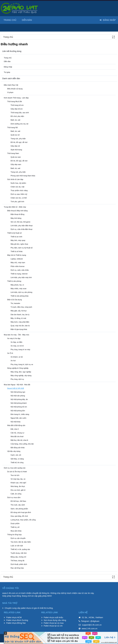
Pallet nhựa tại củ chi (53, 626)
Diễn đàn (7, 61)
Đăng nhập (8, 67)
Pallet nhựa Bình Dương (17, 620)
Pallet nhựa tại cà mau (54, 623)
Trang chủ (8, 58)
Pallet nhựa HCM (14, 617)
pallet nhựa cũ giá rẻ (30, 608)
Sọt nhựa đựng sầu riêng (55, 620)
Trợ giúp (7, 72)
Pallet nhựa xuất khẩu (53, 617)
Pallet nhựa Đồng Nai (16, 623)
